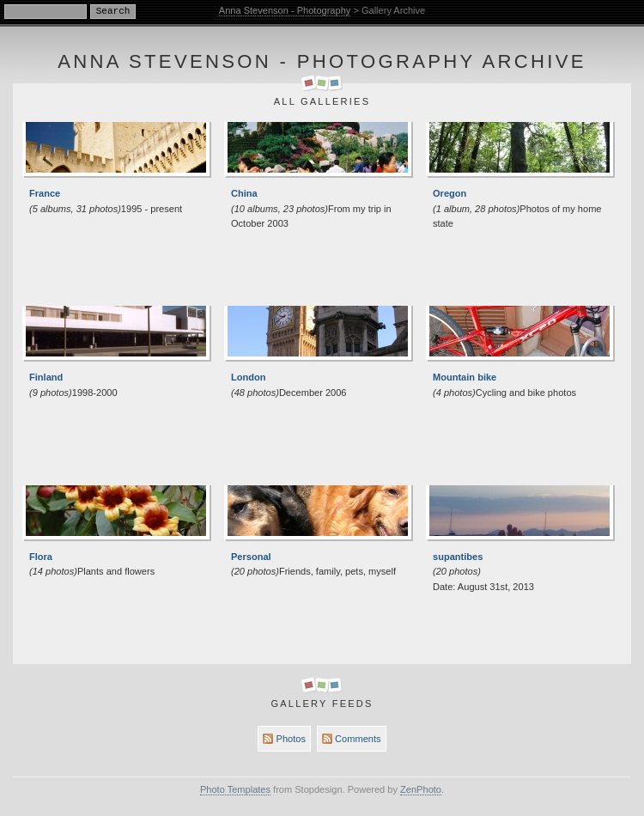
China (244, 193)
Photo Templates (235, 789)
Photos (284, 739)
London (249, 377)
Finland (46, 377)
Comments (351, 739)
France (45, 193)
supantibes (458, 557)
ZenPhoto (421, 789)
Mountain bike (465, 377)
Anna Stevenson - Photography (285, 10)
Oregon (450, 193)
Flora (41, 557)
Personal (251, 557)
